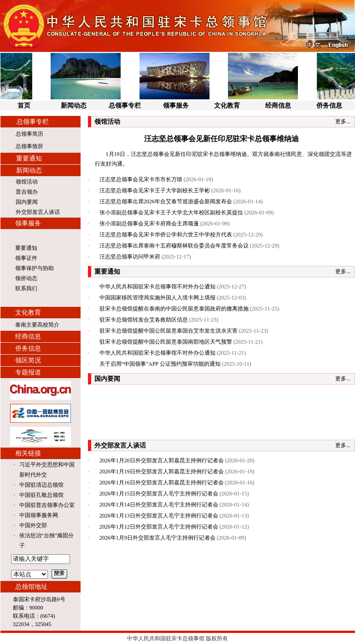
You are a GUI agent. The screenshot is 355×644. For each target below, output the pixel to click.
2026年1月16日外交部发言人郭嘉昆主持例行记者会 (162, 483)
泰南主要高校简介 (37, 325)
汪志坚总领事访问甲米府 (130, 257)
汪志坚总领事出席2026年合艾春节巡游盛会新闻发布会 (166, 201)
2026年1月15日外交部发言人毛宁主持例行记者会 (159, 494)
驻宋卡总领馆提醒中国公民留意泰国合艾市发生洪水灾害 (169, 331)
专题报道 (28, 372)
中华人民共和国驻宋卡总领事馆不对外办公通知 (157, 287)
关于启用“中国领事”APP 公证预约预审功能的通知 (160, 364)
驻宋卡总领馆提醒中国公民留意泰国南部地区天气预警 (166, 342)
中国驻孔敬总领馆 (41, 495)
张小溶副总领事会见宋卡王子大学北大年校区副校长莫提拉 (171, 213)
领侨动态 (26, 278)
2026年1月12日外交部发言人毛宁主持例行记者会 (159, 527)
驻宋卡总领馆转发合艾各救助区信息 (144, 320)
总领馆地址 (31, 587)
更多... (343, 121)
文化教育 (227, 106)
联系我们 (26, 288)
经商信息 (278, 106)
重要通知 (29, 158)
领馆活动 (27, 182)
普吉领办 (27, 192)
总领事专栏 (125, 106)
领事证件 (26, 258)
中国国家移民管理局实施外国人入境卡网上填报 (157, 298)
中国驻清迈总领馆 (41, 485)
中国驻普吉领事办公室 (47, 505)
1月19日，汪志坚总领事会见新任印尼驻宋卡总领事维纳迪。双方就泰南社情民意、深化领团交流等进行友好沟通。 (223, 159)
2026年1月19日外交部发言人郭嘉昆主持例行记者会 (162, 471)
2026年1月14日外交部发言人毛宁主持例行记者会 (159, 505)
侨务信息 (329, 106)
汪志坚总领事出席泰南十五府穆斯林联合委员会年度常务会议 (174, 246)
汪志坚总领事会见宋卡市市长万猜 (141, 179)
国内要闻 (27, 202)
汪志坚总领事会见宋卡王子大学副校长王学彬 (155, 190)
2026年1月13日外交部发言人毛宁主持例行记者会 (159, 516)
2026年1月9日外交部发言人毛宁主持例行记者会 (157, 538)
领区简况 (28, 360)
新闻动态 (74, 106)
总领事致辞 (29, 146)
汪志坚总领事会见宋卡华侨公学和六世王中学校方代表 (166, 235)
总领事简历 (29, 134)
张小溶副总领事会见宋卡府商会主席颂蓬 (149, 224)
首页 (24, 106)
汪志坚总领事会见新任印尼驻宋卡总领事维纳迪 (221, 139)
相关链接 (28, 453)
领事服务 (176, 106)
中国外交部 (33, 525)
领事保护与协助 (35, 268)
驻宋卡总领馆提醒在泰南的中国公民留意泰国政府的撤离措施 (174, 309)
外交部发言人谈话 (38, 212)
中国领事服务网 (39, 515)
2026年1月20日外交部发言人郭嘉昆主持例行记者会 (162, 460)
